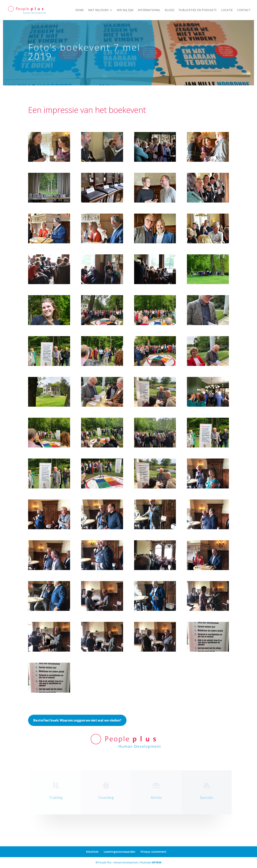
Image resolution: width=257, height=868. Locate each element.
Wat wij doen (98, 10)
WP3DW (157, 862)
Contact (244, 10)
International (149, 10)
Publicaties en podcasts (198, 10)
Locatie (227, 10)
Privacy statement (153, 852)
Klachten (92, 852)
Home (80, 10)
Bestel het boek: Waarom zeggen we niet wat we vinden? (77, 720)
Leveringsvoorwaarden (120, 852)
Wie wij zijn (125, 10)
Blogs (170, 10)
